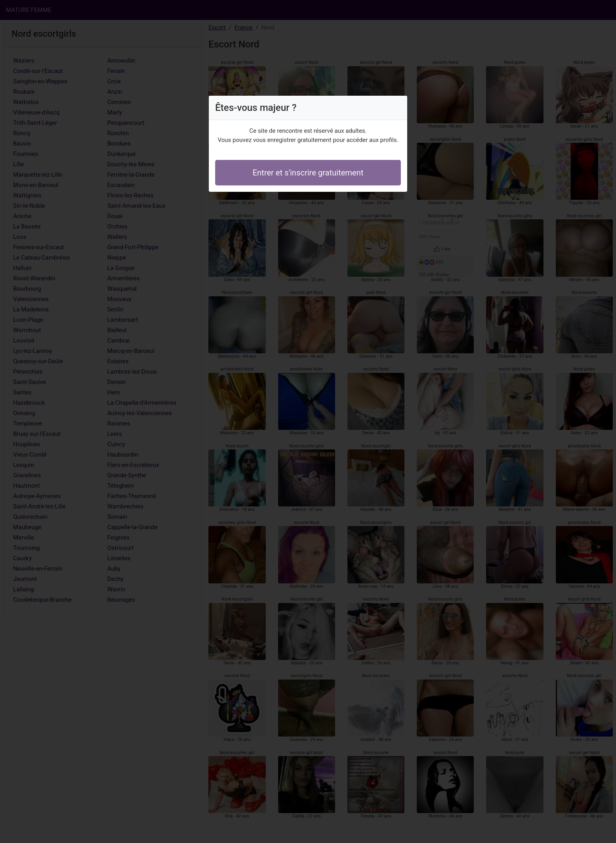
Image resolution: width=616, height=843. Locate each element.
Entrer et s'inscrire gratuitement (308, 173)
